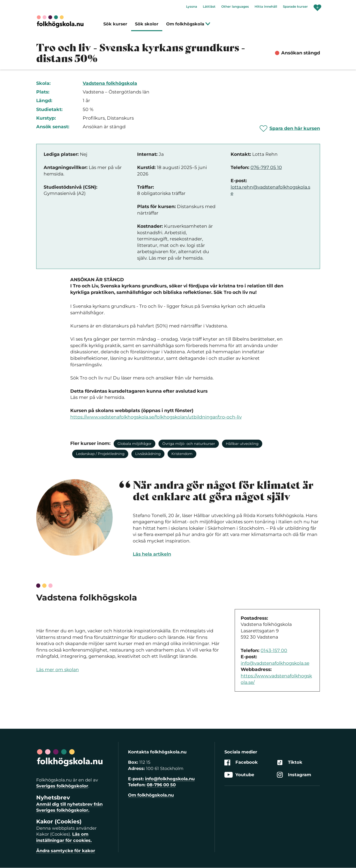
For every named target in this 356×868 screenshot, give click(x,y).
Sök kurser (115, 24)
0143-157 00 (274, 650)
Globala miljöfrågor (134, 444)
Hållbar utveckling (242, 444)
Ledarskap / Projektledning (100, 454)
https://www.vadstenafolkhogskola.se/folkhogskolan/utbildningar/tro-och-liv (156, 417)
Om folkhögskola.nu (151, 795)
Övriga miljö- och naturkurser (189, 444)
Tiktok (290, 763)
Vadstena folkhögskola (110, 83)
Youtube (239, 775)
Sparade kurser (295, 6)
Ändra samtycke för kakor (66, 851)
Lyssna (192, 6)
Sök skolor (147, 24)
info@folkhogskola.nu (170, 779)
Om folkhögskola (188, 24)
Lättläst (209, 6)
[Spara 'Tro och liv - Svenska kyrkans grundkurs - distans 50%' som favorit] (290, 128)
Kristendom (182, 454)
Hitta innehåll (266, 6)
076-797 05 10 (266, 167)
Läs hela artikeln (152, 554)
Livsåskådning (148, 454)
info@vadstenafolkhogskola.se (275, 663)
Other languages (235, 6)
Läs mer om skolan (58, 670)
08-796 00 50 (161, 785)
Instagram (294, 775)
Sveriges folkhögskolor (62, 786)
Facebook (241, 763)
